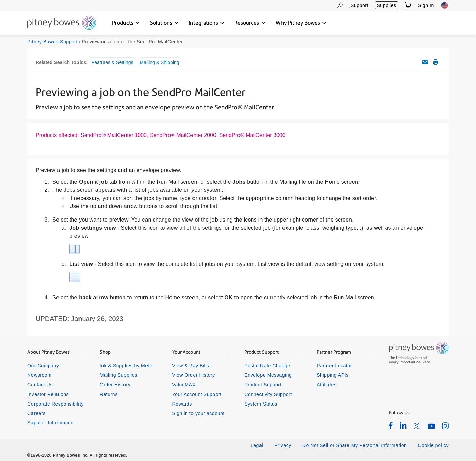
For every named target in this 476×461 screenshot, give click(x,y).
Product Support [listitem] (263, 385)
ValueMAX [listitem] (184, 385)
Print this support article (436, 62)
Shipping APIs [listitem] (333, 375)
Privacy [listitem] (283, 445)
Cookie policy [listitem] (433, 445)
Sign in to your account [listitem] (198, 413)
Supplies (386, 5)
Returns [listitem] (109, 394)
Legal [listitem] (257, 445)
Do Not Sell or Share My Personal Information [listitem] (355, 445)
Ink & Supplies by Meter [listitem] (127, 366)
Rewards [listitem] (182, 404)
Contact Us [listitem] (40, 385)
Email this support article (425, 62)
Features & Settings (112, 62)
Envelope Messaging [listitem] (268, 375)
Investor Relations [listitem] (48, 394)
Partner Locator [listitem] (334, 366)
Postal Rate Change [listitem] (267, 366)
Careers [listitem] (37, 413)
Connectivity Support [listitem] (268, 394)
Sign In (426, 5)
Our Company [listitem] (43, 366)
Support (359, 5)
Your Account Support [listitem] (197, 394)
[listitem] (391, 425)
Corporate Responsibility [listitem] (55, 404)
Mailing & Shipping (160, 62)
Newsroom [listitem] (39, 375)
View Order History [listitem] (194, 375)
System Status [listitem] (261, 404)
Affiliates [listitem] (326, 385)
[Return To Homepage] (62, 23)
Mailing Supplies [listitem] (119, 375)
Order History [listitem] (115, 385)
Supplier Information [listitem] (51, 423)
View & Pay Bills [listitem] (191, 366)
